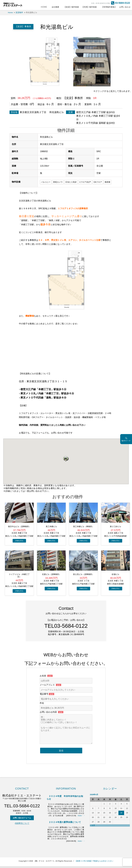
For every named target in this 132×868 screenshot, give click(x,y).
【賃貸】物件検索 (71, 7)
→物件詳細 (19, 541)
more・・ (81, 816)
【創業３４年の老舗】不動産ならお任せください (94, 861)
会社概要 (56, 7)
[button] (66, 459)
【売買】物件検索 (90, 7)
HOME (45, 7)
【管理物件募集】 (109, 7)
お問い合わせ (125, 7)
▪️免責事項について (22, 823)
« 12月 (92, 825)
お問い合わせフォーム (22, 818)
